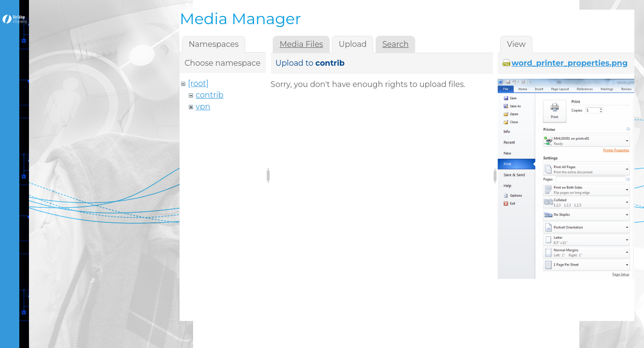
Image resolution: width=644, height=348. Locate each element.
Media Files (301, 44)
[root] (198, 83)
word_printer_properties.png (569, 63)
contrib (210, 95)
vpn (203, 107)
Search (396, 44)
